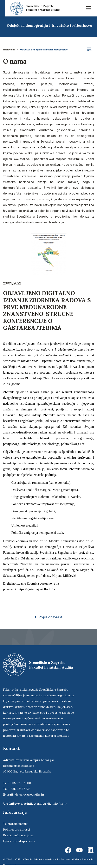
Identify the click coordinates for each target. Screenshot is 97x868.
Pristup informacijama (18, 835)
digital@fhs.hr (57, 804)
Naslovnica (9, 50)
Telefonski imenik (15, 824)
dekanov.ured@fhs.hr (30, 795)
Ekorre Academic (12, 865)
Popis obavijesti (49, 617)
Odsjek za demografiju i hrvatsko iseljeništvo (44, 50)
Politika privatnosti (16, 830)
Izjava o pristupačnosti (19, 841)
